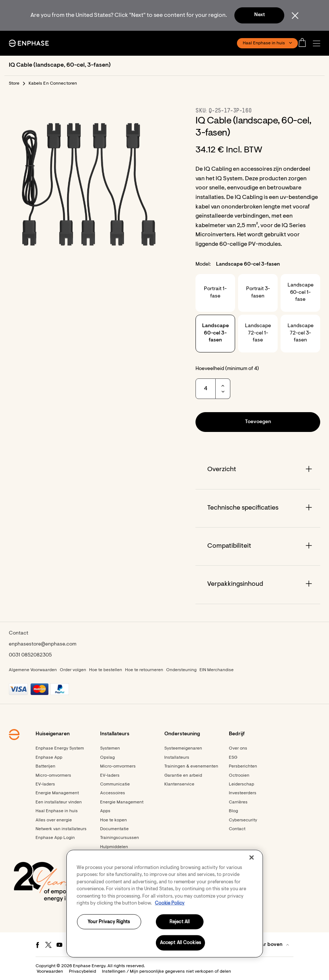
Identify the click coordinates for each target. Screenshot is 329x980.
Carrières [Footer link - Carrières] (238, 802)
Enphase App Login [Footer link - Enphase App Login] (55, 838)
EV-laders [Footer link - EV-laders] (45, 784)
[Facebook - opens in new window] (37, 945)
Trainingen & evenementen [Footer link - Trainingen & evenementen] (191, 766)
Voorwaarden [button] (50, 972)
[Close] (252, 857)
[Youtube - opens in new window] (59, 945)
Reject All (180, 922)
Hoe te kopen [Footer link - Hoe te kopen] (114, 820)
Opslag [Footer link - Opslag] (107, 758)
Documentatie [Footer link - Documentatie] (114, 829)
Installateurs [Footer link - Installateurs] (177, 758)
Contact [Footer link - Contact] (237, 829)
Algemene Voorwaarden (33, 670)
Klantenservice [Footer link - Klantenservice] (179, 784)
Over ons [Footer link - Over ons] (238, 748)
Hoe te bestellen (106, 670)
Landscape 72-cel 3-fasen (301, 333)
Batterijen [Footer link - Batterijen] (45, 766)
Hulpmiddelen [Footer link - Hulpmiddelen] (114, 847)
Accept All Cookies (180, 943)
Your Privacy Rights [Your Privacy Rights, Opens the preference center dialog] (109, 922)
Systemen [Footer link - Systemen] (110, 748)
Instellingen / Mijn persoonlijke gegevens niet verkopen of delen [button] (167, 972)
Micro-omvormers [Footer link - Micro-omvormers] (53, 776)
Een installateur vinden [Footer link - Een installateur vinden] (59, 802)
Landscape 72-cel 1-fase (258, 333)
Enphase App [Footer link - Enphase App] (49, 758)
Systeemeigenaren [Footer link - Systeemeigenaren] (183, 748)
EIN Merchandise (217, 670)
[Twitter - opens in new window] (48, 945)
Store (14, 84)
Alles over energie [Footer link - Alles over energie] (54, 820)
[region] (164, 903)
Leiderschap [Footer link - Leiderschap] (242, 784)
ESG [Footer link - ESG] (233, 758)
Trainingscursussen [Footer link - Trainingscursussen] (120, 838)
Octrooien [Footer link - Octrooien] (239, 776)
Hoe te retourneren (144, 670)
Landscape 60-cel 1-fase (301, 293)
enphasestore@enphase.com (43, 644)
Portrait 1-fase (215, 293)
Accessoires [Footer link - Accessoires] (113, 793)
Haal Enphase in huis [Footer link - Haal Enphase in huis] (57, 811)
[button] (318, 43)
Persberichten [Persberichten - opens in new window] (243, 766)
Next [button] (259, 15)
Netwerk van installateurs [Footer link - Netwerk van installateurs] (61, 829)
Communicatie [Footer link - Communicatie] (115, 784)
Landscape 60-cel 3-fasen (215, 333)
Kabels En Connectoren (53, 84)
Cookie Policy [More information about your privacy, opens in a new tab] (170, 903)
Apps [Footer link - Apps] (105, 811)
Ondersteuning (181, 670)
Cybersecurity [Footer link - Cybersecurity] (243, 820)
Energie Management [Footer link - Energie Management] (57, 793)
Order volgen (73, 670)
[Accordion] (258, 470)
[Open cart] (304, 43)
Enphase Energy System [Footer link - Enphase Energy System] (60, 748)
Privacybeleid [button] (83, 972)
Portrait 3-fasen (258, 293)
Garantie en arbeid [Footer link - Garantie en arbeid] (183, 776)
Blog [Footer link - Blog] (233, 811)
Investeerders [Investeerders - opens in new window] (243, 793)
